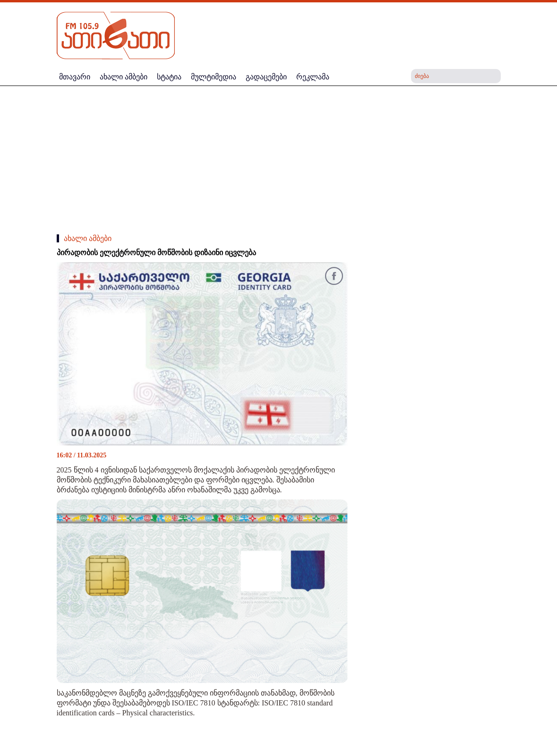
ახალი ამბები (88, 238)
